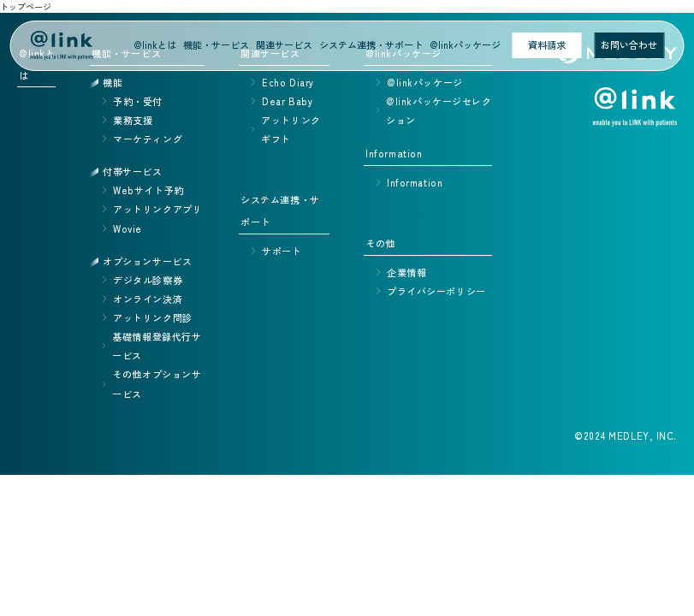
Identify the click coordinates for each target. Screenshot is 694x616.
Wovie (128, 228)
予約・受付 (138, 101)
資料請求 (547, 44)
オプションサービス (147, 261)
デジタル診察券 (148, 280)
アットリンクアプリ (157, 209)
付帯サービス (132, 171)
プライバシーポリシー (436, 291)
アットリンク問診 (152, 317)
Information (415, 182)
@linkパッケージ (465, 45)
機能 (113, 82)
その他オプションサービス (157, 383)
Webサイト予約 (148, 190)
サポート (282, 251)
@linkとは (155, 45)
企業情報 (406, 272)
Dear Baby (287, 101)
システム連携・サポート (371, 45)
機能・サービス (216, 45)
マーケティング (148, 139)
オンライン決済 (148, 299)
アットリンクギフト (291, 129)
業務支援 (133, 120)
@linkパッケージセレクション (439, 110)
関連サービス (284, 45)
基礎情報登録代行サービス (157, 346)
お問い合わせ (629, 44)
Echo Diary (288, 82)
